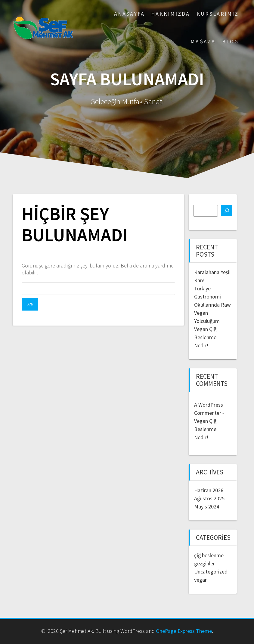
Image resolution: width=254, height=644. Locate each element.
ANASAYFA (129, 14)
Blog (230, 41)
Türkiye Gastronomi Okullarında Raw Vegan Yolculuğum (212, 305)
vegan (201, 580)
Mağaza (203, 41)
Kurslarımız (218, 14)
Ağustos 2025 (209, 498)
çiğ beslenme (209, 555)
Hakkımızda (170, 14)
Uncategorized (211, 572)
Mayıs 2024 (207, 506)
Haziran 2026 (209, 490)
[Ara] (227, 211)
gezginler (204, 563)
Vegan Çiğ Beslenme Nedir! (205, 337)
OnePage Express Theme (184, 631)
